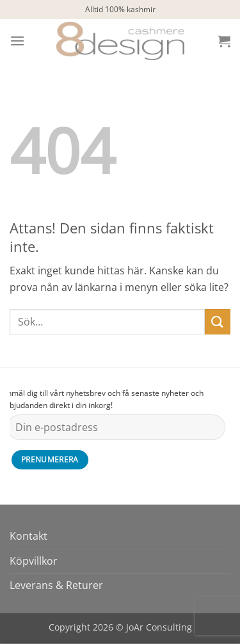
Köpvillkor (34, 561)
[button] (17, 41)
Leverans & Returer (56, 585)
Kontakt (28, 536)
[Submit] (218, 321)
